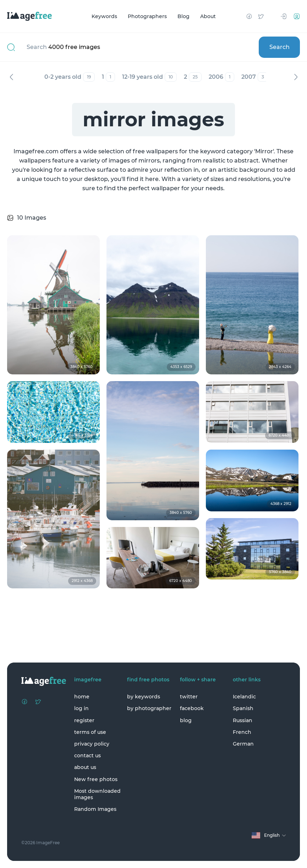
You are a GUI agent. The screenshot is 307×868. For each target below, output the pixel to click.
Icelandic (244, 697)
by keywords (144, 697)
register (84, 720)
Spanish (243, 708)
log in (81, 708)
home (82, 697)
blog (186, 720)
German (243, 744)
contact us (87, 756)
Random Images (95, 809)
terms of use (90, 732)
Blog (183, 16)
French (242, 732)
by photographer (149, 708)
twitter (189, 697)
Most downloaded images (97, 794)
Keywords (104, 16)
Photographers (147, 16)
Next (296, 77)
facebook (192, 708)
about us (85, 767)
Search (279, 47)
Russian (243, 720)
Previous (11, 77)
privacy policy (92, 744)
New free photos (96, 779)
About (208, 16)
